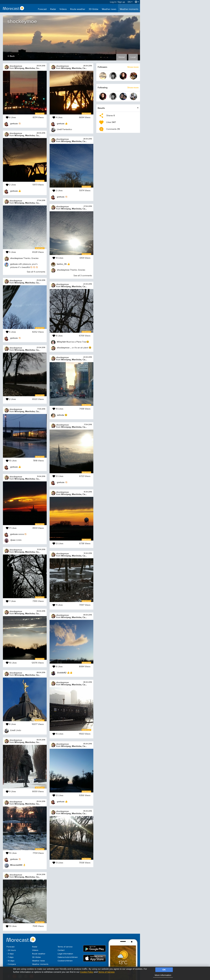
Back (11, 56)
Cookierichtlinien (65, 961)
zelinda (60, 415)
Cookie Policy (87, 972)
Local (133, 57)
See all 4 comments (36, 272)
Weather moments (129, 9)
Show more (133, 67)
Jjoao (13, 540)
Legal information (65, 954)
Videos (63, 9)
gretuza (14, 123)
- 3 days (10, 954)
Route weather (78, 9)
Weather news (109, 9)
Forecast (42, 9)
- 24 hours (11, 950)
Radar (53, 9)
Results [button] (101, 108)
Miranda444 (16, 865)
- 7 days (10, 957)
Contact (61, 950)
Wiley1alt (61, 342)
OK (164, 970)
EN (130, 2)
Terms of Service (106, 972)
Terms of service (65, 947)
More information (163, 975)
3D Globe (93, 9)
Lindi (13, 730)
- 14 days (10, 961)
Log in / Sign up (117, 2)
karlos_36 (62, 264)
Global (122, 57)
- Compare (11, 964)
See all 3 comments (83, 276)
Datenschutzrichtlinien (68, 957)
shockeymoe (16, 66)
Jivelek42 (62, 673)
